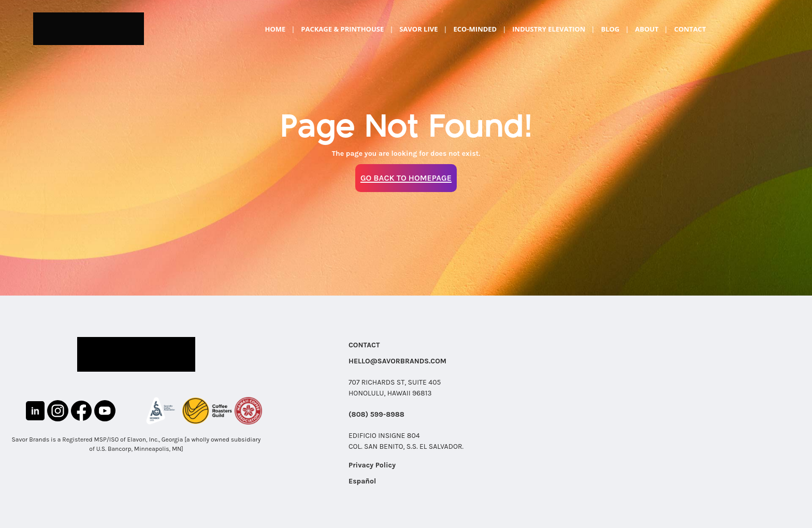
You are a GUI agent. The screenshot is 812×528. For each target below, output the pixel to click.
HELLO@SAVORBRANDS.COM (397, 361)
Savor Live (418, 29)
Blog (610, 29)
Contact (690, 29)
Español (362, 481)
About (647, 29)
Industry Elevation (549, 29)
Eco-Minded (475, 29)
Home (275, 29)
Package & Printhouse (342, 29)
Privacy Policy (372, 465)
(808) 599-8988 (376, 414)
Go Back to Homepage (406, 178)
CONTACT (364, 345)
